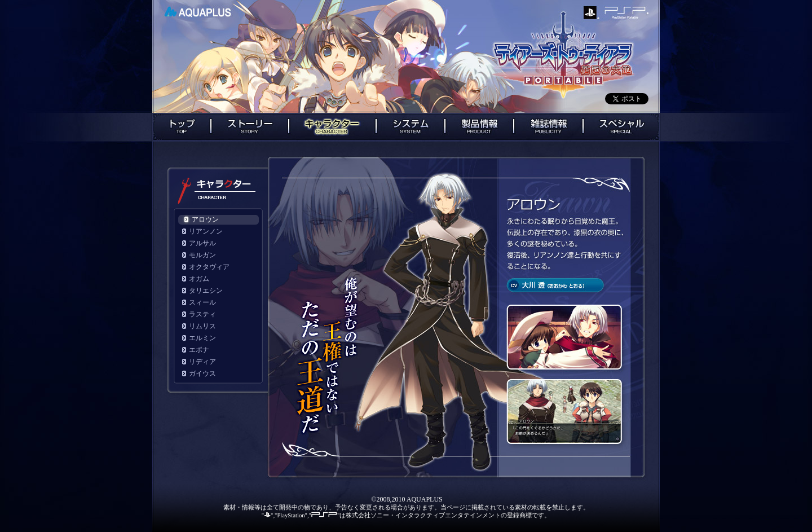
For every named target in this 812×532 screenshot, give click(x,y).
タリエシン (206, 291)
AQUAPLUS (198, 12)
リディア (202, 362)
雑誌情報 (548, 127)
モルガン (202, 255)
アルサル (202, 243)
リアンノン (206, 231)
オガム (199, 279)
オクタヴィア (209, 267)
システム (411, 127)
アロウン (205, 219)
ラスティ (202, 314)
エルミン (202, 338)
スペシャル (622, 127)
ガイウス (202, 373)
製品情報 (479, 127)
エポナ (199, 350)
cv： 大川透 (555, 285)
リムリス (202, 326)
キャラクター (332, 127)
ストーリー (250, 127)
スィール (202, 302)
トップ (181, 127)
